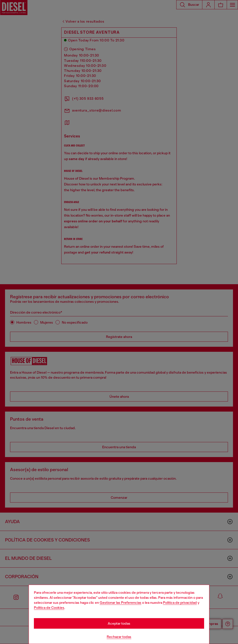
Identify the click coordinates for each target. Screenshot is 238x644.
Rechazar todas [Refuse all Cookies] (119, 637)
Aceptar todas (119, 623)
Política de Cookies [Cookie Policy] (49, 608)
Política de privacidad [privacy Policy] (180, 603)
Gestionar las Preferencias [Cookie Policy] (121, 603)
